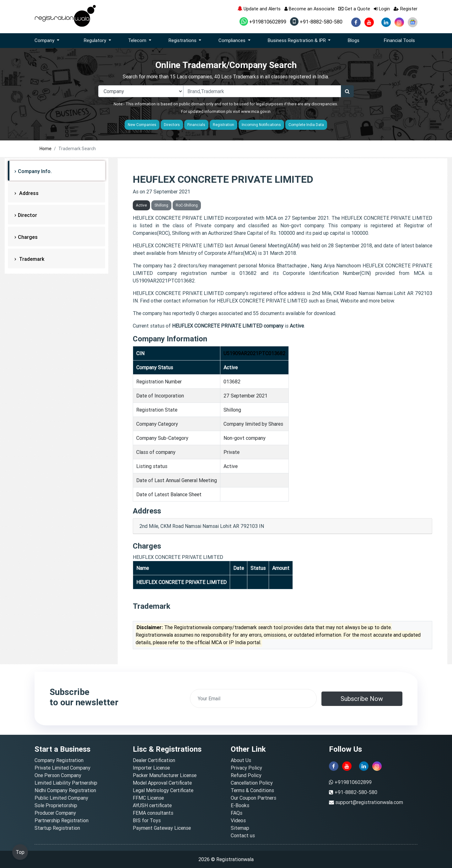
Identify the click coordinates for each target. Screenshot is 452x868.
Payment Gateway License (162, 828)
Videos (238, 820)
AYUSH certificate (152, 805)
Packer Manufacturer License (165, 775)
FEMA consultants (153, 813)
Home (46, 149)
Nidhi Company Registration (65, 790)
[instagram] (399, 22)
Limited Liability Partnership (66, 783)
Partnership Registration (62, 820)
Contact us (243, 835)
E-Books (240, 805)
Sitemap (240, 828)
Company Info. (35, 171)
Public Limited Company (61, 798)
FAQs (237, 813)
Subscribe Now (362, 699)
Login (382, 9)
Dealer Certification (154, 760)
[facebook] (356, 22)
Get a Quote (354, 9)
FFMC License (148, 798)
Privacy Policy (246, 768)
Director (27, 215)
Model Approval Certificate (162, 783)
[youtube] (369, 22)
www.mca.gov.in (256, 111)
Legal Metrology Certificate (163, 790)
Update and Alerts (259, 9)
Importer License (151, 768)
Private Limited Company (62, 768)
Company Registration (59, 760)
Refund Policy (246, 775)
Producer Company (55, 813)
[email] (253, 698)
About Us (241, 760)
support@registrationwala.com (369, 802)
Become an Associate (309, 9)
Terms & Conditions (252, 790)
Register (406, 9)
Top (20, 852)
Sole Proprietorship (56, 805)
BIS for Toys (147, 820)
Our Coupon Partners (253, 798)
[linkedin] (386, 22)
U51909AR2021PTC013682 (254, 353)
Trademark (31, 259)
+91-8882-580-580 (316, 22)
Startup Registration (57, 828)
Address (28, 193)
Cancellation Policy (252, 783)
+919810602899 (263, 22)
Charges (28, 237)
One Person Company (58, 775)
